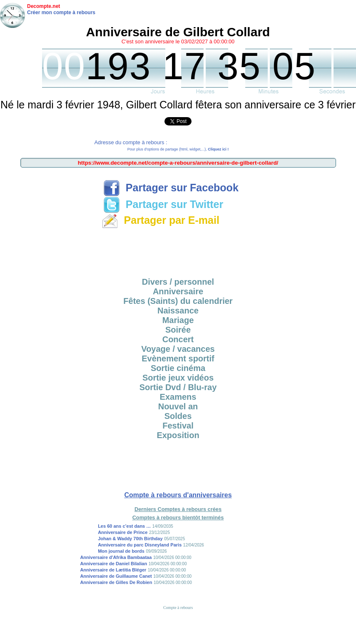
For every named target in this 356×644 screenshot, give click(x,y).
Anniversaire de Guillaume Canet (116, 576)
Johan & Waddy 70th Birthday (130, 539)
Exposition (178, 435)
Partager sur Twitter (163, 204)
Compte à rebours (178, 608)
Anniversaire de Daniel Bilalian (113, 564)
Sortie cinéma (178, 368)
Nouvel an (178, 406)
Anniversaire (178, 291)
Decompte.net (44, 6)
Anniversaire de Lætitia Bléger (113, 570)
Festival (178, 426)
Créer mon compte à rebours (61, 13)
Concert (178, 339)
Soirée (178, 330)
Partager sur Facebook (171, 188)
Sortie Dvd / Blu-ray (178, 387)
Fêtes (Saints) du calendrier (178, 301)
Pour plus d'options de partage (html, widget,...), (178, 149)
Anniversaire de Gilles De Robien (116, 582)
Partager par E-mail (161, 220)
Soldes (178, 416)
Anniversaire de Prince (123, 532)
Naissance (178, 311)
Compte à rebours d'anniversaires (178, 495)
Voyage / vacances (178, 349)
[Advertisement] (178, 250)
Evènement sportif (178, 358)
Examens (178, 397)
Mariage (178, 320)
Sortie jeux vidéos (178, 378)
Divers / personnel (178, 282)
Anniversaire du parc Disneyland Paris (140, 545)
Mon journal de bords (121, 551)
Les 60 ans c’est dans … (124, 526)
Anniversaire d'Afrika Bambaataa (116, 557)
